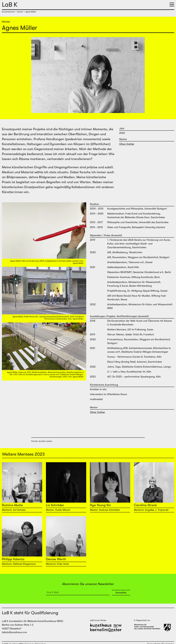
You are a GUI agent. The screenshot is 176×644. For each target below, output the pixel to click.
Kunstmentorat (8, 12)
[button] (172, 5)
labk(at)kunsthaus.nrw (14, 632)
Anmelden (121, 593)
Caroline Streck (145, 505)
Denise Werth (56, 559)
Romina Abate (12, 505)
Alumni (20, 12)
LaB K (10, 5)
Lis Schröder (55, 505)
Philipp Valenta (13, 559)
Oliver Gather (127, 144)
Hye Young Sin (100, 505)
